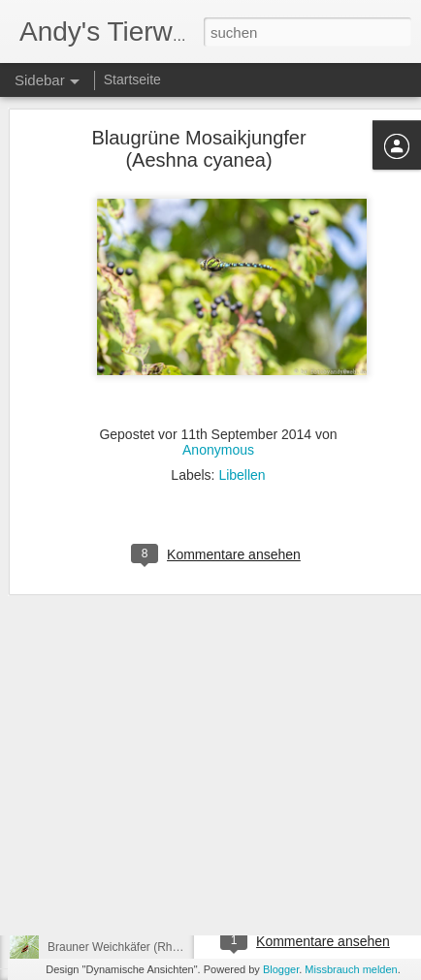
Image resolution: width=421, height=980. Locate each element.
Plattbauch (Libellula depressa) (128, 860)
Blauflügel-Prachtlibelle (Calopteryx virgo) (154, 903)
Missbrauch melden (351, 969)
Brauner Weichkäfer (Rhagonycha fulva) (151, 947)
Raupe (331, 862)
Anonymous (218, 390)
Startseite (132, 79)
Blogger (281, 969)
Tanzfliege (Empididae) (107, 816)
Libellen (242, 415)
